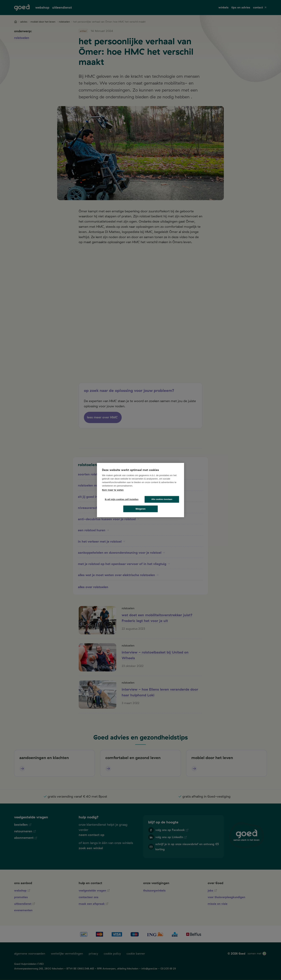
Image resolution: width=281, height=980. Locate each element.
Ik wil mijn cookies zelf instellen (121, 499)
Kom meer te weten (113, 490)
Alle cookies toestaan (162, 499)
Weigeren (140, 509)
